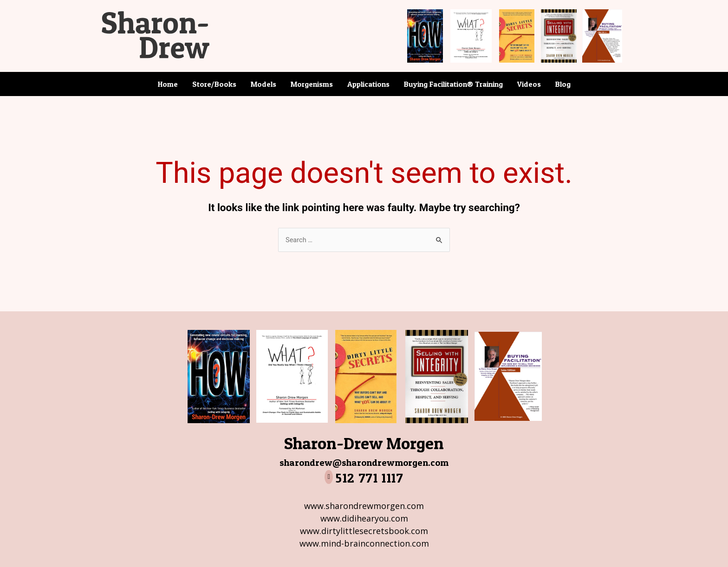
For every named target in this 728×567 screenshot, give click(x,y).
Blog (563, 84)
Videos (529, 84)
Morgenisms (312, 84)
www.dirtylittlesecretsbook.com (364, 531)
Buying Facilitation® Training (453, 84)
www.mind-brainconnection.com (364, 543)
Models (263, 84)
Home (168, 84)
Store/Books (214, 84)
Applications (368, 84)
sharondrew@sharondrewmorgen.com (364, 462)
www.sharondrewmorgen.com (364, 506)
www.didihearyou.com (364, 518)
